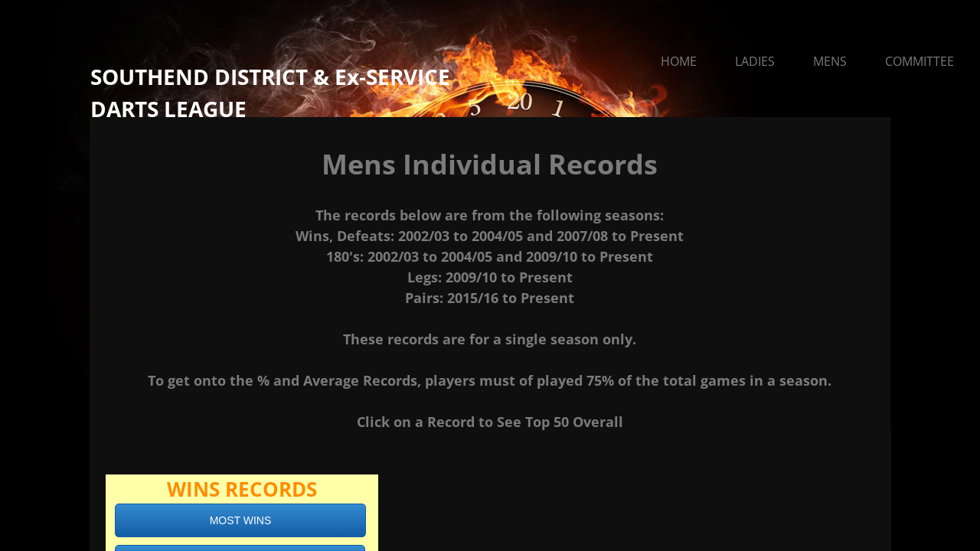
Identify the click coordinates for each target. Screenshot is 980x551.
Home (679, 61)
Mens (830, 61)
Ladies (755, 61)
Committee (920, 61)
